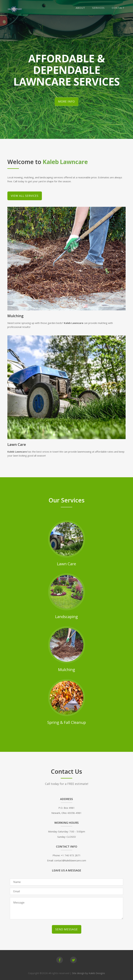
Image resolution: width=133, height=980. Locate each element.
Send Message (67, 929)
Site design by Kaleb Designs (89, 973)
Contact (118, 8)
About (80, 8)
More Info (66, 101)
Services (98, 8)
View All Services (25, 196)
